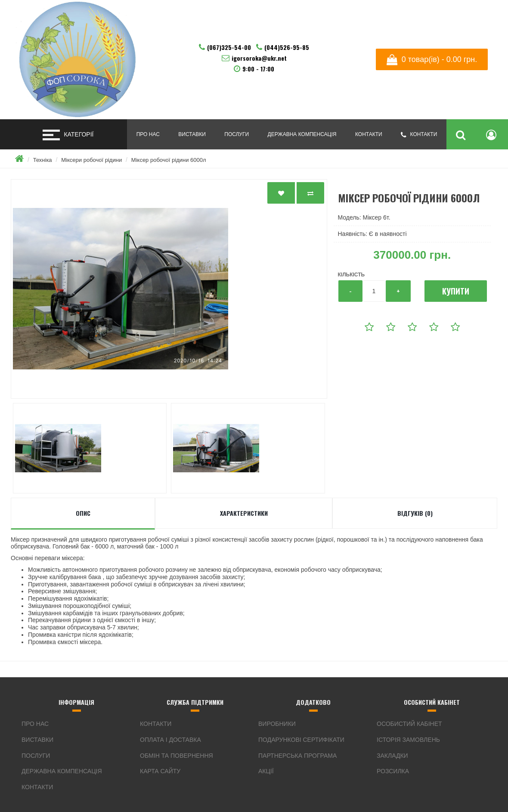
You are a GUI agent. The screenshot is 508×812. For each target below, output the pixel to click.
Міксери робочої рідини (91, 160)
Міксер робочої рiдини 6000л (169, 160)
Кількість (352, 275)
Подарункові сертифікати (301, 740)
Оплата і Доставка (170, 740)
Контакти (369, 134)
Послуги (237, 134)
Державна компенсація (302, 134)
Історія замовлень (408, 740)
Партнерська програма (297, 756)
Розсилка (393, 771)
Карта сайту (160, 771)
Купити (456, 291)
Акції (266, 771)
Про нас (148, 134)
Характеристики (244, 513)
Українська (443, 21)
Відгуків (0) (415, 513)
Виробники (277, 724)
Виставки (192, 134)
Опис (83, 513)
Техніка (43, 160)
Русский (471, 21)
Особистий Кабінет (409, 724)
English (457, 21)
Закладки (392, 756)
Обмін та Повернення (177, 756)
